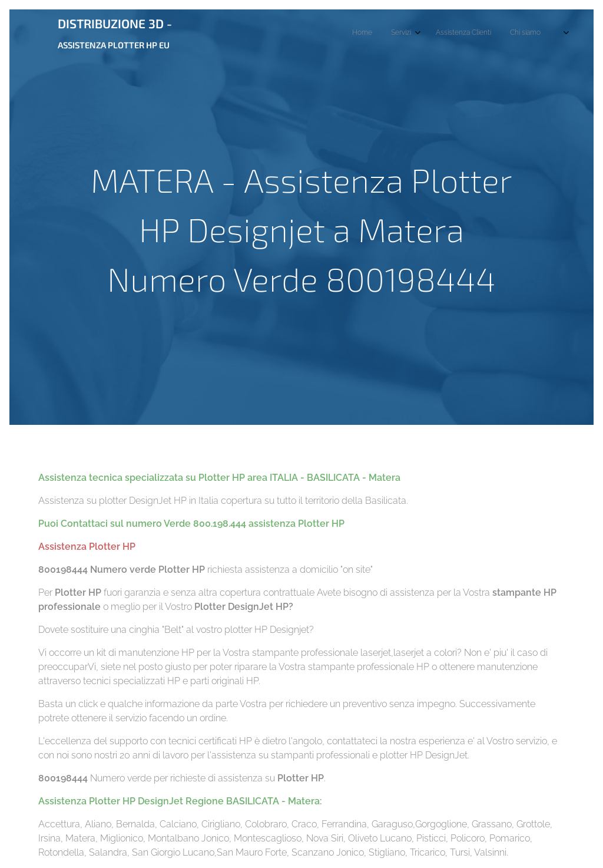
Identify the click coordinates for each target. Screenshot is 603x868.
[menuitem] (463, 34)
